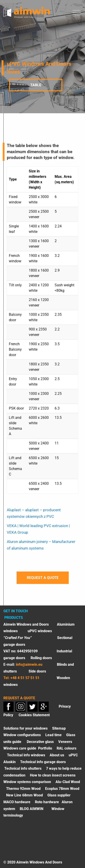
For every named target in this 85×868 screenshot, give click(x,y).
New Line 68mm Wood (24, 795)
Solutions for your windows (25, 728)
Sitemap (59, 728)
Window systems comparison (27, 782)
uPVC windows (40, 631)
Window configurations (22, 735)
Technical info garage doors (43, 762)
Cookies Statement (34, 715)
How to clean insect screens (53, 775)
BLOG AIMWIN (32, 809)
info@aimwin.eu (29, 664)
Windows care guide (20, 748)
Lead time (53, 735)
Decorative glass (40, 742)
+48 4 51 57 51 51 (25, 678)
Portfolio (45, 748)
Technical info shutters (23, 768)
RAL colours (67, 748)
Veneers (65, 742)
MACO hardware (17, 802)
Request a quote (43, 578)
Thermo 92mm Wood (23, 789)
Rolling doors (41, 658)
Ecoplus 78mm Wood (62, 789)
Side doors (37, 671)
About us (57, 755)
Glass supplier (59, 795)
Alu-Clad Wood (68, 782)
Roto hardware (47, 802)
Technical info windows (26, 755)
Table (36, 85)
